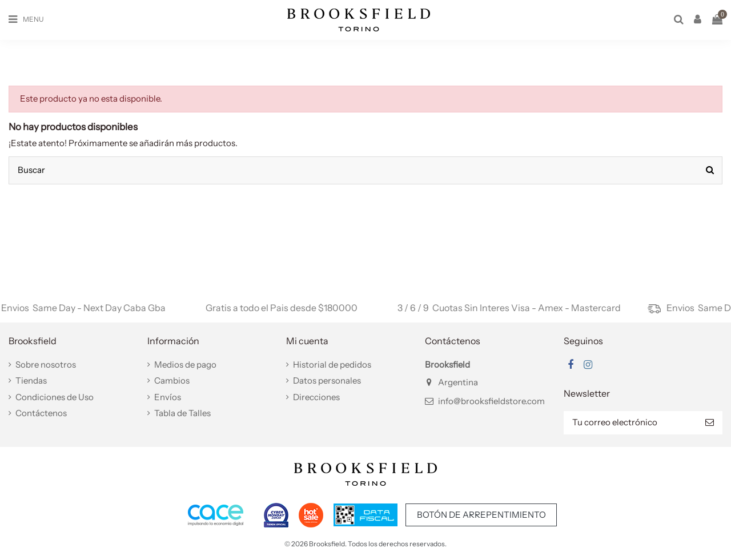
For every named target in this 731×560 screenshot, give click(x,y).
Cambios (172, 380)
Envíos (168, 397)
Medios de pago (185, 364)
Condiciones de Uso (55, 397)
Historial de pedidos (332, 364)
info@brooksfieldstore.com (491, 401)
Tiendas (31, 380)
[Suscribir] (710, 423)
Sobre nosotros (46, 364)
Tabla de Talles (182, 413)
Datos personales (327, 380)
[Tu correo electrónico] (630, 423)
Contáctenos (41, 413)
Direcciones (316, 397)
